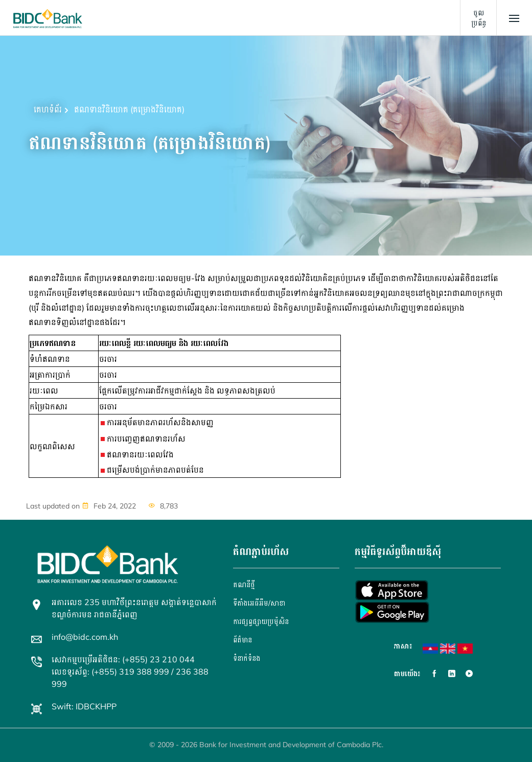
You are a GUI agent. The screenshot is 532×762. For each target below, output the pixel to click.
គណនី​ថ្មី (244, 585)
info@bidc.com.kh (85, 637)
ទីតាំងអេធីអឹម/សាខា (259, 603)
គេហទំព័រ (48, 109)
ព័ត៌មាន (242, 640)
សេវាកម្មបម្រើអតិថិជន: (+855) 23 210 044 (123, 659)
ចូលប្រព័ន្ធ (479, 18)
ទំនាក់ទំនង (247, 658)
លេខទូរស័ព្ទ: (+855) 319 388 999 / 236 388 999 (130, 678)
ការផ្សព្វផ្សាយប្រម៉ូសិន (261, 621)
